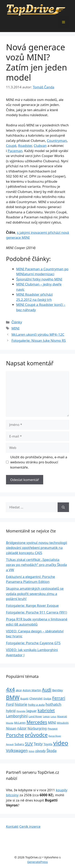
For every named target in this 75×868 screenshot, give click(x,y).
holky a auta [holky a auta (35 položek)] (36, 705)
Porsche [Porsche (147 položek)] (15, 735)
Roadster (25, 146)
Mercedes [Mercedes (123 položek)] (37, 722)
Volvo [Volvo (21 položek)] (31, 751)
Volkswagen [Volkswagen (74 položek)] (17, 751)
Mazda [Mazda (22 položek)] (10, 723)
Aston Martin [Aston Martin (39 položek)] (32, 690)
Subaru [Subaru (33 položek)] (19, 744)
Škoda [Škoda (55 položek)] (52, 751)
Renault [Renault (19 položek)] (10, 744)
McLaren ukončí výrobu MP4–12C (38, 334)
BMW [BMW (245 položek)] (13, 697)
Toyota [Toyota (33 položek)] (48, 744)
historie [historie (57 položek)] (21, 704)
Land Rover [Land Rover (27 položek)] (35, 716)
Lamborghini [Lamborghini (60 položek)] (17, 716)
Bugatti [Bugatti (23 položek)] (24, 699)
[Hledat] (63, 507)
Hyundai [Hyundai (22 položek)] (21, 711)
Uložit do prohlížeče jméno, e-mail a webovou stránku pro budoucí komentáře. (39, 462)
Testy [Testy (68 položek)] (38, 744)
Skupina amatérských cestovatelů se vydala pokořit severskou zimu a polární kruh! (35, 594)
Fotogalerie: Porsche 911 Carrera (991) (36, 612)
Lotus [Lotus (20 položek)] (53, 716)
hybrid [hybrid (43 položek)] (11, 711)
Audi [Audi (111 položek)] (47, 690)
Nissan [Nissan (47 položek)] (11, 728)
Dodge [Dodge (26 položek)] (47, 699)
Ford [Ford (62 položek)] (10, 704)
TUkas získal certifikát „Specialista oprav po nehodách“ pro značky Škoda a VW (36, 565)
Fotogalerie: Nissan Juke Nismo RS (39, 340)
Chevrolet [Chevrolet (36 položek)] (36, 698)
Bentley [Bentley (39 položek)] (57, 690)
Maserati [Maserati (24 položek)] (62, 716)
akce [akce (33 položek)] (19, 690)
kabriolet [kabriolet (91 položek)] (46, 710)
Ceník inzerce (30, 826)
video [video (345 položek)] (61, 743)
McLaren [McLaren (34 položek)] (20, 723)
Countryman (57, 141)
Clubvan (40, 146)
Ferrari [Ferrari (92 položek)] (59, 698)
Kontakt (12, 826)
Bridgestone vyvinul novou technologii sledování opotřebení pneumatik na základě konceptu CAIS (37, 548)
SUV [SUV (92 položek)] (29, 744)
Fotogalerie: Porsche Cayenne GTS (33, 643)
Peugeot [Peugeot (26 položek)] (53, 729)
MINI (15, 328)
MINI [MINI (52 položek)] (52, 722)
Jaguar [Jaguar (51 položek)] (32, 711)
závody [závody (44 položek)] (40, 751)
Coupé (11, 146)
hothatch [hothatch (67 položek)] (53, 704)
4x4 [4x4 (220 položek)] (10, 689)
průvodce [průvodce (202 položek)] (36, 735)
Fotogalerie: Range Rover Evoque (32, 605)
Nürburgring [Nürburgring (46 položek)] (37, 728)
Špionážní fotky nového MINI (39, 279)
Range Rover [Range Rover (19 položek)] (55, 736)
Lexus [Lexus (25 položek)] (46, 716)
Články (17, 322)
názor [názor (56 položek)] (22, 728)
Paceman (15, 151)
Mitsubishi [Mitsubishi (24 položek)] (63, 723)
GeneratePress (37, 862)
